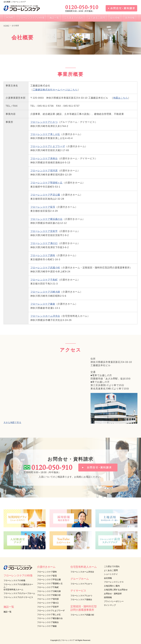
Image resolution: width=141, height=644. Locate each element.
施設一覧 (7, 612)
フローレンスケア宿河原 (44, 171)
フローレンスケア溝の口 (44, 243)
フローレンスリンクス (114, 582)
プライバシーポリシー (114, 601)
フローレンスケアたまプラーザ (48, 146)
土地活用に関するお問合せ (116, 590)
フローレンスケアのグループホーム (19, 593)
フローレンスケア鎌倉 (43, 304)
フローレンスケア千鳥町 (44, 280)
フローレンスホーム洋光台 (45, 316)
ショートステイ (111, 574)
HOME (6, 26)
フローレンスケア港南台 (44, 158)
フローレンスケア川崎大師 (45, 292)
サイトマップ (110, 605)
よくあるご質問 (111, 570)
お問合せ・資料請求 (113, 594)
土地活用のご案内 (112, 586)
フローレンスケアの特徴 (14, 580)
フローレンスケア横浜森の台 (47, 219)
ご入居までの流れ (112, 566)
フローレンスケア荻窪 (43, 207)
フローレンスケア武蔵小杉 (45, 268)
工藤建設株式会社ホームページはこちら (55, 90)
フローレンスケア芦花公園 (45, 195)
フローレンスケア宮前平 (44, 231)
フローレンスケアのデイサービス (18, 597)
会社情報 (108, 578)
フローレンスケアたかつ (44, 122)
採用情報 (108, 597)
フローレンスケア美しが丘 (45, 134)
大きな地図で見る (12, 422)
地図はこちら (121, 98)
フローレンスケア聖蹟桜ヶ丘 (47, 183)
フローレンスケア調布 (43, 255)
